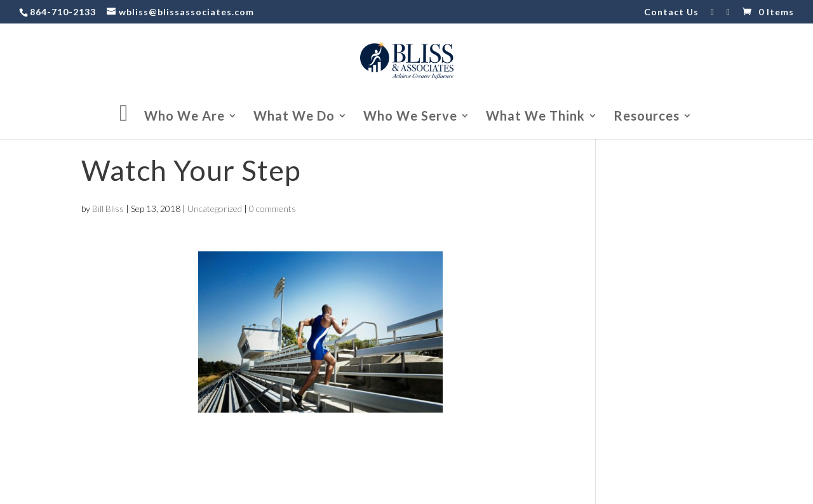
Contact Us (671, 12)
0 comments (272, 209)
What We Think (535, 117)
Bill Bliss (108, 209)
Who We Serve (410, 117)
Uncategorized (215, 209)
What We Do (294, 117)
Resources (647, 117)
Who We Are (185, 117)
